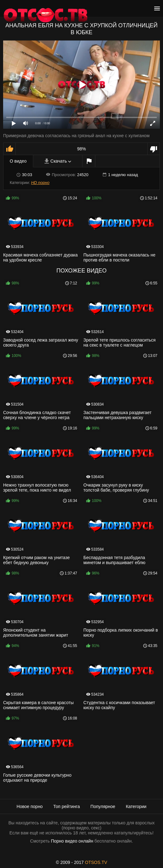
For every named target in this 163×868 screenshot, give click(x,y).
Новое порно (30, 806)
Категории (136, 806)
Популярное (103, 806)
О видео (18, 161)
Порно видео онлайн (72, 841)
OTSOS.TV (96, 862)
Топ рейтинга (67, 806)
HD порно (40, 183)
